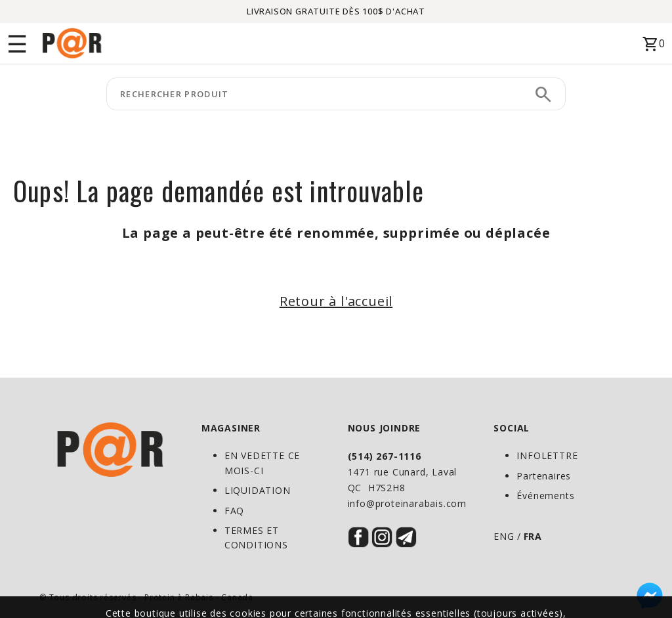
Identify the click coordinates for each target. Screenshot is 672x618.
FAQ (234, 511)
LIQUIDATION (258, 490)
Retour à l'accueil (336, 301)
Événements (545, 496)
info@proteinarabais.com (407, 503)
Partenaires (544, 476)
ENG (504, 536)
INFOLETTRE (547, 455)
